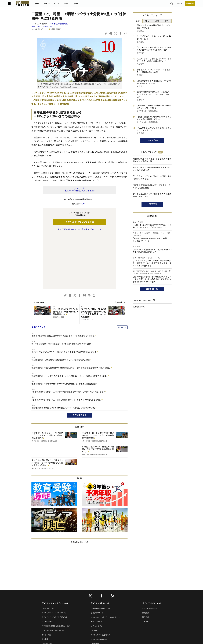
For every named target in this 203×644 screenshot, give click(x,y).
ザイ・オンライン (97, 572)
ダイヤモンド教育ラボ (99, 602)
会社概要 (146, 558)
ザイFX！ (94, 576)
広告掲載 (45, 585)
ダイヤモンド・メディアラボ (100, 607)
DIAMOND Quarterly (99, 585)
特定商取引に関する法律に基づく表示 (56, 572)
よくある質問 (46, 580)
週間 (157, 21)
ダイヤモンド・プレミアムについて (54, 558)
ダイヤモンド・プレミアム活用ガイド (55, 563)
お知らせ (145, 567)
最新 (138, 21)
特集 (90, 5)
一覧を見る (152, 204)
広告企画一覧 (139, 307)
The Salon (95, 589)
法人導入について (48, 594)
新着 (61, 5)
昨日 (147, 21)
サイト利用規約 (47, 567)
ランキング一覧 (152, 140)
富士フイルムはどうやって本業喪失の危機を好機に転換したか (152, 195)
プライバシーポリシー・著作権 (53, 576)
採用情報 (146, 563)
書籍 (100, 5)
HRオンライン (96, 594)
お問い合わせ (47, 589)
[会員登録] (166, 5)
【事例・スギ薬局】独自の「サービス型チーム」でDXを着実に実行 (152, 186)
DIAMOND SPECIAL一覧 (144, 300)
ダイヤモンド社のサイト (100, 549)
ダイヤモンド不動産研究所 (101, 580)
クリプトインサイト (97, 598)
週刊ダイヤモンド (97, 558)
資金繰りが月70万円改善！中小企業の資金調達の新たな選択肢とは (152, 160)
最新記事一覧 (152, 289)
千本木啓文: (59, 24)
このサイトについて (49, 554)
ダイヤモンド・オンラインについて (55, 549)
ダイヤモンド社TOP (149, 554)
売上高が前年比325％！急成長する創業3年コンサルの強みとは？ (152, 169)
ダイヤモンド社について (152, 549)
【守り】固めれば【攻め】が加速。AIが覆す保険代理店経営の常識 (152, 178)
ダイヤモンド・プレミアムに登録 (79, 222)
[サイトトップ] (43, 4)
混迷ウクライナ (48, 27)
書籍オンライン (96, 567)
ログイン (155, 4)
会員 (167, 21)
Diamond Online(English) (101, 554)
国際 (39, 27)
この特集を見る (80, 361)
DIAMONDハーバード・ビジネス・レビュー (106, 563)
